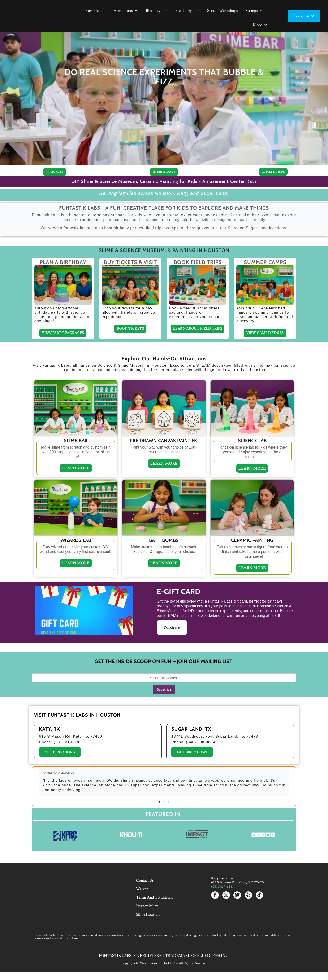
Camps (255, 11)
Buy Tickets (95, 11)
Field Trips (187, 11)
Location (304, 16)
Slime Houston (149, 934)
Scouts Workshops (223, 11)
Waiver (144, 914)
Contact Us (147, 908)
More (260, 25)
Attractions (126, 11)
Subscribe (164, 717)
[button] (37, 810)
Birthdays (156, 11)
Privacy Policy (149, 928)
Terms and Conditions (156, 921)
